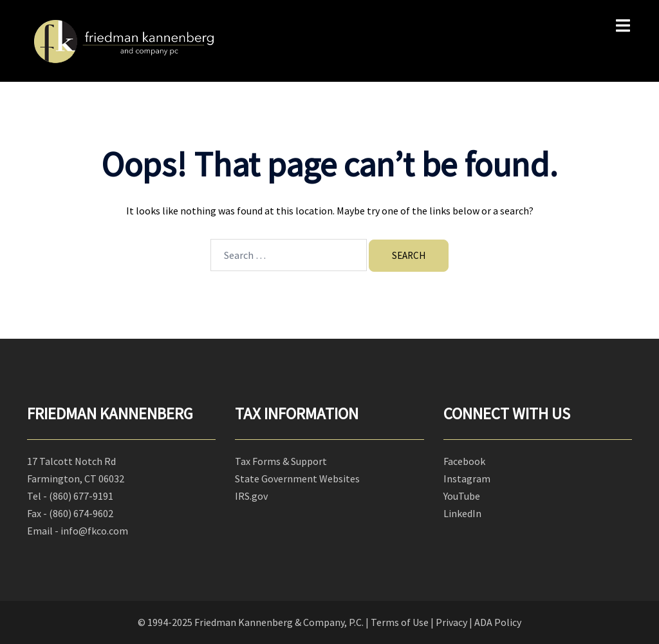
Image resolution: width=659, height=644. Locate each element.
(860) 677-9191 (81, 496)
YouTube (462, 496)
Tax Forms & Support (281, 461)
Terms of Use (400, 622)
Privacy (451, 622)
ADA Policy (498, 622)
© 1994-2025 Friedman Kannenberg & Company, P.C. (251, 622)
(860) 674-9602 (81, 513)
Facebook (464, 461)
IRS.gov (251, 496)
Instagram (467, 478)
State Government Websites (297, 478)
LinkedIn (462, 513)
